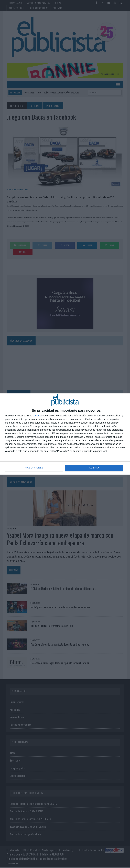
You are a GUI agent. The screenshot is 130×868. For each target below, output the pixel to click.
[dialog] (65, 434)
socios (36, 416)
